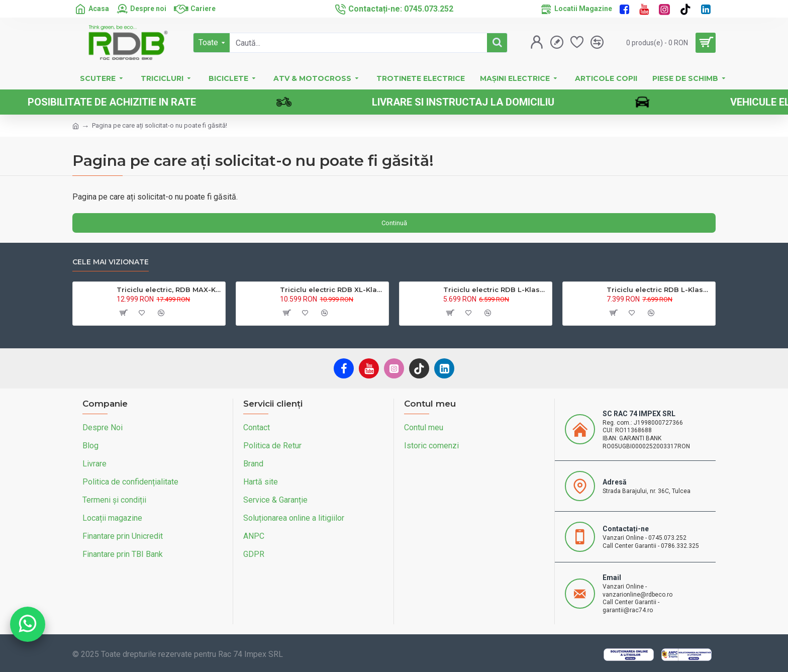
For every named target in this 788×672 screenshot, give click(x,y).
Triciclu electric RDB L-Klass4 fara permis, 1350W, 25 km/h (496, 290)
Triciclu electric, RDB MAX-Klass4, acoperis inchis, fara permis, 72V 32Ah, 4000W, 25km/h (169, 290)
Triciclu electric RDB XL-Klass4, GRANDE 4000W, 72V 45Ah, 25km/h (332, 290)
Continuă (394, 223)
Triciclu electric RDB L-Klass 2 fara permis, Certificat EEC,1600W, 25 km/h (659, 290)
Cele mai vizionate (111, 262)
